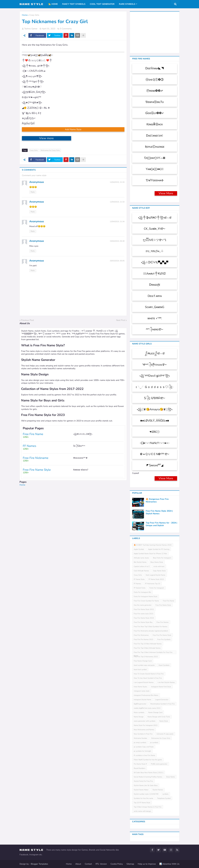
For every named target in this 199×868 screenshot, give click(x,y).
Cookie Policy (117, 864)
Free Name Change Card (143, 661)
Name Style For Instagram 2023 (146, 725)
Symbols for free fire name (143, 798)
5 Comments (66, 29)
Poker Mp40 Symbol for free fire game (148, 760)
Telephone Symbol (164, 798)
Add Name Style (73, 129)
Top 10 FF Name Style (142, 803)
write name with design (142, 811)
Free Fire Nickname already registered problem (151, 631)
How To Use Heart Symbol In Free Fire (148, 678)
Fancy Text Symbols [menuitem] (74, 4)
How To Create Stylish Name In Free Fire (149, 674)
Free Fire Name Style (163, 605)
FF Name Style (139, 579)
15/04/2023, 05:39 (117, 241)
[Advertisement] (73, 507)
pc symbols (154, 743)
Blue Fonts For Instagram (162, 558)
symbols (165, 794)
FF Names (137, 584)
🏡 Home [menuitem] (53, 4)
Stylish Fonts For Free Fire (143, 781)
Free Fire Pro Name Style (162, 635)
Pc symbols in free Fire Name (144, 755)
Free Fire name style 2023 (144, 614)
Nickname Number (140, 738)
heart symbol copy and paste (144, 665)
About (78, 864)
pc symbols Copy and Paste (144, 747)
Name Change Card (155, 712)
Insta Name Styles (140, 687)
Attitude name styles (141, 558)
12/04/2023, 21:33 (117, 182)
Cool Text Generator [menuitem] (102, 4)
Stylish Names (158, 790)
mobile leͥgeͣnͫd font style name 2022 (147, 708)
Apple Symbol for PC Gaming (159, 549)
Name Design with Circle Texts (159, 717)
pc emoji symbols (140, 743)
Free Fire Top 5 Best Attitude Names (147, 648)
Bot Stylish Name (140, 562)
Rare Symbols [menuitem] (127, 4)
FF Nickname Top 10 (153, 584)
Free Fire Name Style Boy (143, 622)
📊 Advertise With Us (169, 864)
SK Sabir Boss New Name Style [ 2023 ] (148, 773)
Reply (33, 192)
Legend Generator (162, 700)
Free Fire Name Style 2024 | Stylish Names (159, 512)
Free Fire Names (163, 622)
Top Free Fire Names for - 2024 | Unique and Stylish (161, 524)
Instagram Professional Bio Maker (146, 695)
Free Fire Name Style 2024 (144, 618)
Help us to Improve (147, 864)
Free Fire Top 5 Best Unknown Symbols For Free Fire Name (153, 653)
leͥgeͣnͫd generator (140, 704)
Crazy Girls (34, 15)
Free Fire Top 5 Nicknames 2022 (146, 657)
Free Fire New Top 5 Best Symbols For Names (151, 627)
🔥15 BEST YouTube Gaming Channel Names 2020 (153, 545)
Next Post (121, 320)
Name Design (139, 717)
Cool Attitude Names (141, 571)
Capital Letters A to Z (142, 566)
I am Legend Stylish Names (144, 682)
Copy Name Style (159, 571)
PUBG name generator (159, 764)
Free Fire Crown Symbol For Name (146, 601)
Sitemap (130, 864)
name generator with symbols (145, 721)
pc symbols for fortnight (142, 751)
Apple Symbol (139, 549)
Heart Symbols (164, 665)
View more (46, 138)
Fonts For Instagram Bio (142, 592)
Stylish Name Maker (141, 790)
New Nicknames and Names (144, 730)
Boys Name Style (157, 562)
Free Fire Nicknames (141, 635)
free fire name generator (143, 605)
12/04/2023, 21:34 (117, 222)
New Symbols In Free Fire (143, 734)
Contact (88, 864)
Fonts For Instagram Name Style (146, 597)
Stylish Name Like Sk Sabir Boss (146, 785)
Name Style (164, 721)
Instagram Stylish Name (142, 700)
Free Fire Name (169, 601)
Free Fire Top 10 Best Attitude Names (148, 644)
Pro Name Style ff (140, 764)
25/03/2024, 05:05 (117, 261)
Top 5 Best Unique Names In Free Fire (148, 807)
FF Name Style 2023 (156, 579)
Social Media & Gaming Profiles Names (148, 777)
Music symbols (139, 712)
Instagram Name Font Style (161, 687)
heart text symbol (140, 670)
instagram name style (142, 691)
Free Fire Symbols (164, 639)
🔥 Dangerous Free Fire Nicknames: (157, 500)
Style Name (170, 777)
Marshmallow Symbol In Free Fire (163, 704)
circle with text (159, 566)
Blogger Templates (39, 864)
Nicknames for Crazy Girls (50, 150)
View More (166, 193)
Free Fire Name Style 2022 (144, 609)
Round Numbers (140, 768)
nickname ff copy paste (165, 734)
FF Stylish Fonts (140, 588)
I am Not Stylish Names (166, 682)
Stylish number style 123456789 (146, 794)
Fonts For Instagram (157, 588)
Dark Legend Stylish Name (156, 575)
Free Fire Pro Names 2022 (144, 639)
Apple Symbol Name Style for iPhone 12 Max (150, 554)
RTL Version (101, 864)
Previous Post (27, 320)
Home (25, 15)
